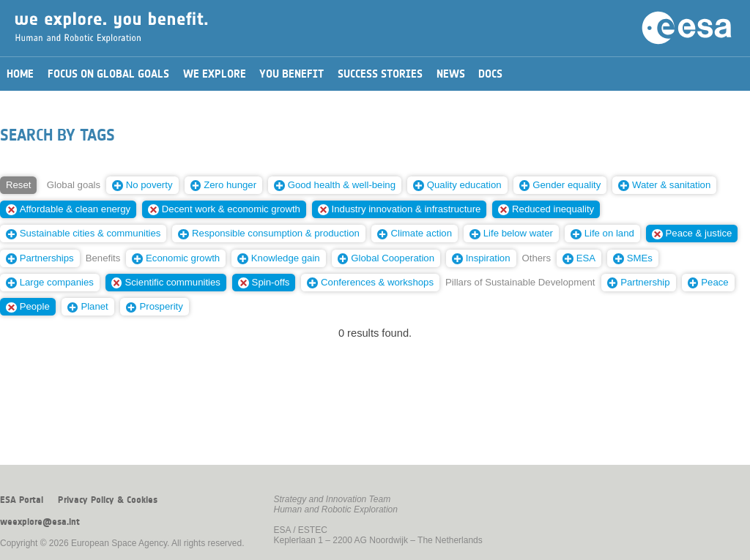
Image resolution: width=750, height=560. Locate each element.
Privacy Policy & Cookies (108, 500)
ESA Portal (22, 500)
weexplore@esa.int (40, 522)
